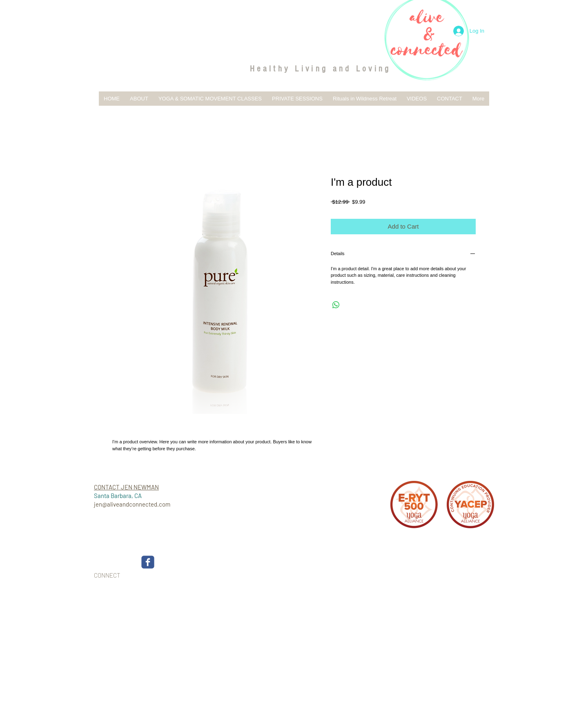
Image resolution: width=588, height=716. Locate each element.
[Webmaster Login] (464, 581)
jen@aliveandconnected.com (132, 504)
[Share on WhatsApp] (336, 305)
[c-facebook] (148, 562)
